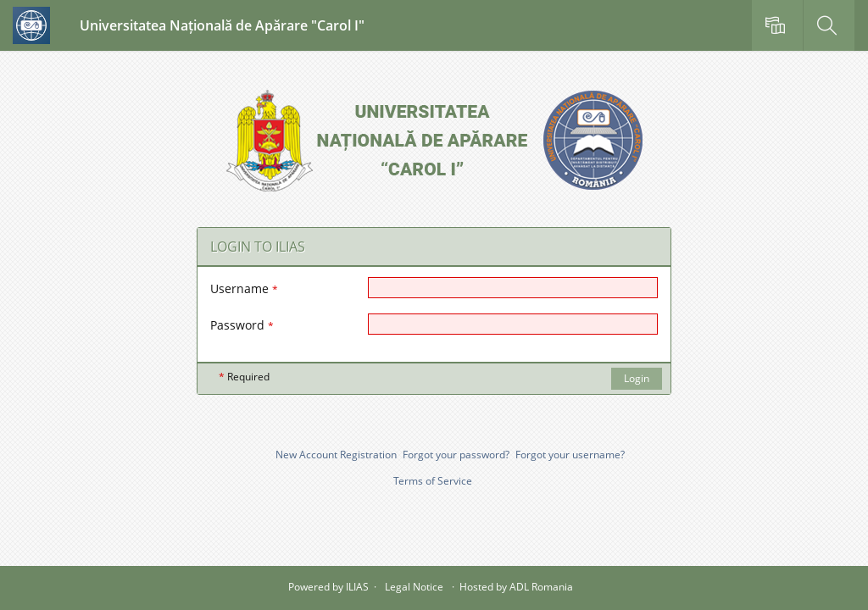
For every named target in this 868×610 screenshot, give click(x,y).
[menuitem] (777, 25)
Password (242, 325)
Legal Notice (414, 587)
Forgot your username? (570, 455)
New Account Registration (336, 455)
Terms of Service (433, 481)
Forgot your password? (456, 455)
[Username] (513, 288)
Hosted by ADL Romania (516, 587)
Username (244, 288)
